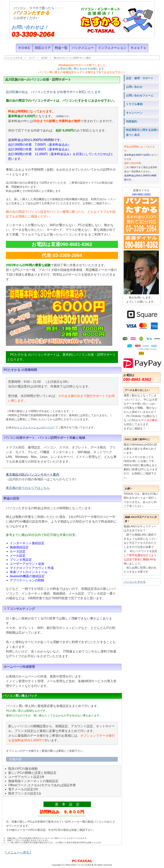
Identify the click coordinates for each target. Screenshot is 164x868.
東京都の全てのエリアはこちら (28, 488)
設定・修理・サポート (140, 78)
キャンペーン (134, 113)
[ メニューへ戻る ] (18, 852)
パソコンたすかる (32, 13)
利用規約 (131, 121)
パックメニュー (83, 48)
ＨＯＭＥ (24, 48)
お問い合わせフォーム (140, 95)
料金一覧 (61, 48)
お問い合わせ (134, 87)
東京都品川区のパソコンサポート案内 (33, 475)
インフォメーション (112, 48)
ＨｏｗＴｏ (138, 48)
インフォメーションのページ (35, 427)
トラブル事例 (134, 104)
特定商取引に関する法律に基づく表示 (142, 132)
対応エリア (43, 48)
